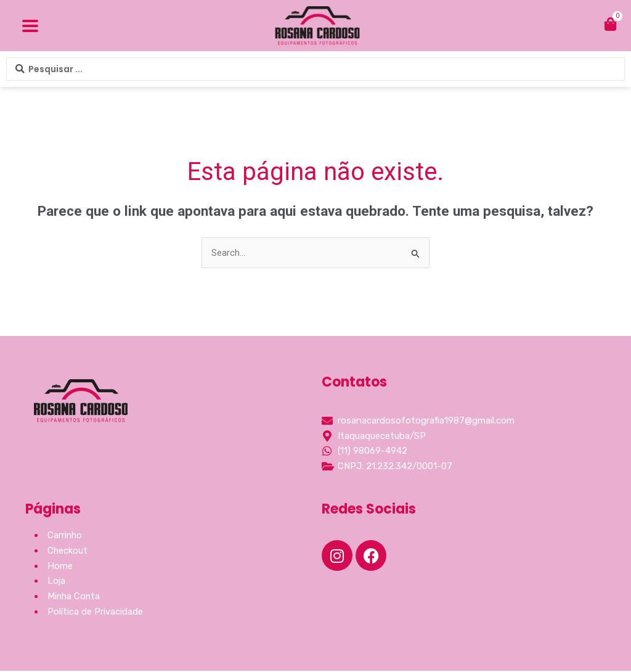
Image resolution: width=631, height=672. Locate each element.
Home (60, 567)
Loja (57, 582)
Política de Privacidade (95, 612)
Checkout (68, 551)
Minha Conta (75, 597)
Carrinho (65, 536)
